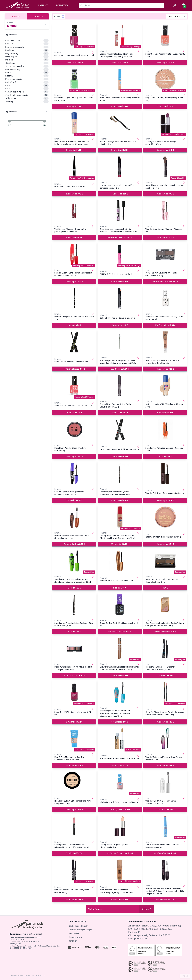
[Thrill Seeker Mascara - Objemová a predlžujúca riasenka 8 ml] (74, 211)
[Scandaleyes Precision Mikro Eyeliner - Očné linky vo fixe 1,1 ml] (74, 605)
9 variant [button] (74, 413)
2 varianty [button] (74, 106)
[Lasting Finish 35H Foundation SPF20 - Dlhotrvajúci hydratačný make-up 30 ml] (120, 517)
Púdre (27, 73)
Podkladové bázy (27, 69)
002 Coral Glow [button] (165, 632)
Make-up (27, 60)
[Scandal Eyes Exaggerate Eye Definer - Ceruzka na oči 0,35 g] (120, 386)
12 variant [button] (74, 62)
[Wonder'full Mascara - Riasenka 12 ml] (120, 561)
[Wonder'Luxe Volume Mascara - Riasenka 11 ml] (165, 211)
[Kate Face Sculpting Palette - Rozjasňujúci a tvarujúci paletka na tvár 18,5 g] (165, 605)
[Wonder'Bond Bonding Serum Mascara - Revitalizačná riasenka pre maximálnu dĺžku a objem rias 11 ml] (165, 870)
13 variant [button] (120, 544)
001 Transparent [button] (120, 632)
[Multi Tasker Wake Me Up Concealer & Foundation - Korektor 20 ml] (165, 342)
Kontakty (73, 941)
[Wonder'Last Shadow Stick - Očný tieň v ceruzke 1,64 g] (74, 870)
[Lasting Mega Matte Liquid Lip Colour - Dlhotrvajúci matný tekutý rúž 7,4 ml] (120, 36)
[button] (165, 588)
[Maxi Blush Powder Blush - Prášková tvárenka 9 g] (74, 430)
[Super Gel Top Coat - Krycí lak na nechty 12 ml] (120, 605)
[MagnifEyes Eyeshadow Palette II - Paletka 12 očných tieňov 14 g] (74, 648)
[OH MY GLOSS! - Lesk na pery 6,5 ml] (120, 254)
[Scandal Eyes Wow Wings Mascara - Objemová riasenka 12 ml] (74, 473)
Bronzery (27, 44)
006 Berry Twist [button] (165, 853)
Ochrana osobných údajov (80, 930)
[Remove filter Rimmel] (63, 16)
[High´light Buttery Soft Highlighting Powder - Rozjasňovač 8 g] (74, 782)
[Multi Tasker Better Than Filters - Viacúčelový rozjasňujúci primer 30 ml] (120, 870)
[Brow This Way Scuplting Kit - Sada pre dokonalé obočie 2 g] (165, 254)
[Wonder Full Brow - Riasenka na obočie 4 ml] (165, 473)
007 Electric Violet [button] (74, 675)
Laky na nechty (27, 53)
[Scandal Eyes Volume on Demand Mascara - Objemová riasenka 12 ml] (74, 254)
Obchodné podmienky (79, 926)
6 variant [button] (74, 150)
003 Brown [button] (120, 369)
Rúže (27, 85)
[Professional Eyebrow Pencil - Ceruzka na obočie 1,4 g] (120, 123)
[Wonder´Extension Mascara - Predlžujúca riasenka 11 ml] (165, 739)
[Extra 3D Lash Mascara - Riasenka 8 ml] (74, 342)
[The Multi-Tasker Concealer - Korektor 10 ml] (120, 739)
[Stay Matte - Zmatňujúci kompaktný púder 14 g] (165, 79)
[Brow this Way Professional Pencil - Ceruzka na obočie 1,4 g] (165, 167)
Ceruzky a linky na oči (27, 92)
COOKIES (185, 976)
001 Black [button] (74, 500)
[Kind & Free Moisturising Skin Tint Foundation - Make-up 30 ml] (74, 739)
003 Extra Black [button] (74, 369)
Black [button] (165, 456)
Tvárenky (27, 101)
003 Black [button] (165, 675)
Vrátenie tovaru (76, 937)
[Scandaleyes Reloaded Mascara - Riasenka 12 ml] (165, 430)
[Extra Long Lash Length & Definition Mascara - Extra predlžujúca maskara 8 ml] (120, 211)
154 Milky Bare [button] (120, 809)
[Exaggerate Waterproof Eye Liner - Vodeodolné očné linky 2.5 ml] (165, 648)
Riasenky (27, 76)
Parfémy (43, 5)
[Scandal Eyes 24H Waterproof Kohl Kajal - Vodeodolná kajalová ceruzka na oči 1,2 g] (120, 342)
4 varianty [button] (74, 238)
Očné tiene (27, 63)
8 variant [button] (120, 62)
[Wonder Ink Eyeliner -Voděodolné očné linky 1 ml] (74, 298)
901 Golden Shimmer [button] (120, 853)
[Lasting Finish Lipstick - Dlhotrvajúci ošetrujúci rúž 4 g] (165, 123)
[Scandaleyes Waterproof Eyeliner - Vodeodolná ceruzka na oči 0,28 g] (120, 473)
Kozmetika (62, 5)
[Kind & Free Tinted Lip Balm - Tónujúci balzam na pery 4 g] (165, 826)
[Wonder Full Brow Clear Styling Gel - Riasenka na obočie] (165, 782)
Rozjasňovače (27, 82)
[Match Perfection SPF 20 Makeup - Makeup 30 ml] (165, 386)
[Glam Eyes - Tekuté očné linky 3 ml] (74, 167)
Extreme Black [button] (74, 544)
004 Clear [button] (165, 809)
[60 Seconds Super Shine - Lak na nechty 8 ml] (74, 36)
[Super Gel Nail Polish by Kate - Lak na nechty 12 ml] (165, 36)
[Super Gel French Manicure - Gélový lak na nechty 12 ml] (165, 298)
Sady (27, 89)
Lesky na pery (27, 57)
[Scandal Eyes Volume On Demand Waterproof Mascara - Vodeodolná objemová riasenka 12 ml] (120, 692)
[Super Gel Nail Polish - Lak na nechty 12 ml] (74, 386)
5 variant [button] (74, 325)
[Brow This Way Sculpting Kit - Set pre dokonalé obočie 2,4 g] (165, 561)
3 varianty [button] (165, 62)
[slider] (9, 121)
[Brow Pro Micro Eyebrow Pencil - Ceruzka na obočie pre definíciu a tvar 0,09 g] (165, 692)
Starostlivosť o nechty (27, 66)
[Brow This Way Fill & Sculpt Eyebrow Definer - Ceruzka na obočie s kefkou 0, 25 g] (120, 648)
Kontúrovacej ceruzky (27, 47)
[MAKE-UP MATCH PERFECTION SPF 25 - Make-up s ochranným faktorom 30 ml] (74, 123)
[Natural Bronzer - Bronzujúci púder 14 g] (165, 517)
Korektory (27, 50)
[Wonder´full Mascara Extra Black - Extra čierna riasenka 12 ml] (74, 517)
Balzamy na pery (27, 41)
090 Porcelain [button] (165, 325)
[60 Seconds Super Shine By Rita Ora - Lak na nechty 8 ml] (74, 79)
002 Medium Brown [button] (165, 281)
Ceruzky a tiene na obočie (27, 95)
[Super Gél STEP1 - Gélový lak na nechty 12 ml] (74, 692)
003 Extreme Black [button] (120, 238)
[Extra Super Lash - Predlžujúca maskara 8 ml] (120, 430)
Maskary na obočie (27, 79)
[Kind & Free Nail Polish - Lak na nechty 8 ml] (120, 782)
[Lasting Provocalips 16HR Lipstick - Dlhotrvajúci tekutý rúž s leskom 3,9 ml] (74, 826)
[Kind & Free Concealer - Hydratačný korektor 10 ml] (120, 79)
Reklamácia (74, 933)
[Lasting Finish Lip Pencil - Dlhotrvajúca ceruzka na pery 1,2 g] (120, 167)
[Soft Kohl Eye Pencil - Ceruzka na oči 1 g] (120, 298)
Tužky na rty (27, 98)
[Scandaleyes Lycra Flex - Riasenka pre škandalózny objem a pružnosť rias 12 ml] (74, 561)
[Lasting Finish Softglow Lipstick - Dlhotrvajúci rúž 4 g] (120, 826)
